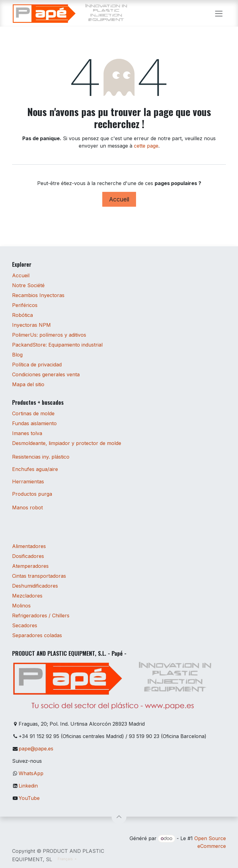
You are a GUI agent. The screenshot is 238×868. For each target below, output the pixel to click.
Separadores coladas (37, 635)
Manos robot (27, 507)
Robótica (22, 315)
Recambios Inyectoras (38, 295)
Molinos (21, 606)
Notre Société (28, 285)
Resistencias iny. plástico (41, 457)
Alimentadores (29, 546)
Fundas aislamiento (34, 423)
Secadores (25, 625)
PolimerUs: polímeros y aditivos (49, 335)
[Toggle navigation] (219, 13)
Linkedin (28, 786)
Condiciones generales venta (46, 374)
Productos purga (32, 494)
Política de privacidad (37, 365)
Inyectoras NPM (31, 325)
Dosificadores (28, 556)
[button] (119, 817)
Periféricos (25, 305)
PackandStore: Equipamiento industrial (57, 345)
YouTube (29, 798)
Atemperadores (30, 566)
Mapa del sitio (28, 384)
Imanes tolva (27, 433)
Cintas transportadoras (39, 576)
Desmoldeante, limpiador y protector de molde (67, 443)
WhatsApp (31, 773)
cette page (146, 146)
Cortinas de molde (33, 413)
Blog (17, 355)
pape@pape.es (36, 749)
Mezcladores (27, 596)
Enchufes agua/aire (35, 469)
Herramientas (28, 482)
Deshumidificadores (35, 586)
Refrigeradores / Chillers (41, 615)
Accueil (119, 199)
